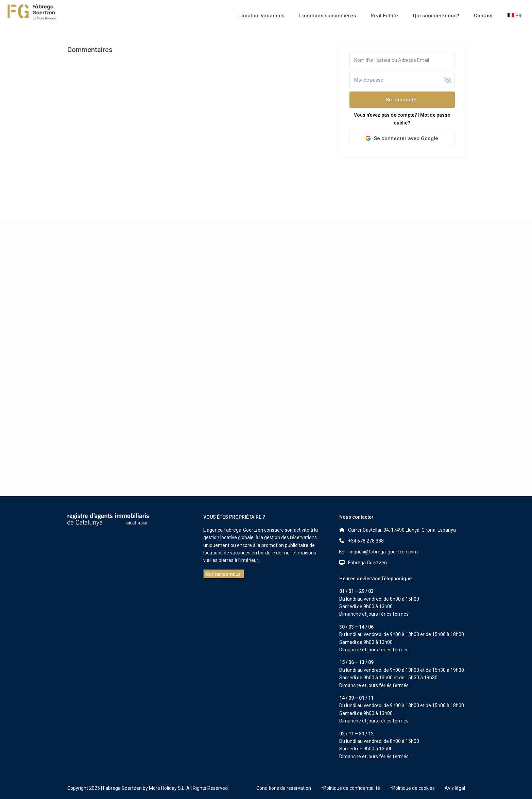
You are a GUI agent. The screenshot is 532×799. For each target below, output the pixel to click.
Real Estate (384, 16)
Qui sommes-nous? (436, 16)
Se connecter (402, 100)
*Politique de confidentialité (350, 788)
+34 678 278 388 (366, 541)
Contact (483, 16)
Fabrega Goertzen (367, 563)
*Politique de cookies (412, 788)
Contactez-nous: (224, 574)
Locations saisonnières (328, 16)
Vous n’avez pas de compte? (385, 115)
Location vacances (261, 16)
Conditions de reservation (284, 788)
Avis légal (455, 788)
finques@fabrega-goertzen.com (383, 552)
